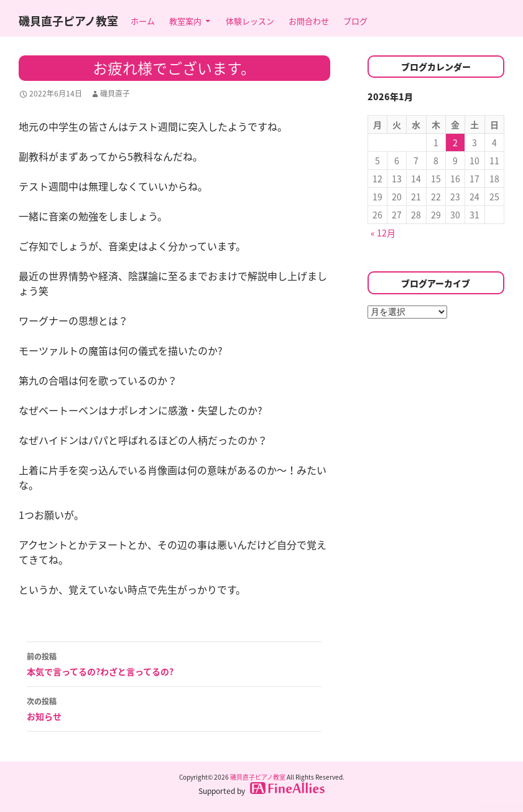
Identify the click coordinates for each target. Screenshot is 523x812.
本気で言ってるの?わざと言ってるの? (174, 663)
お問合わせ (309, 21)
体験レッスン (250, 21)
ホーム (143, 21)
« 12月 (383, 233)
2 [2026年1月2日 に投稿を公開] (455, 142)
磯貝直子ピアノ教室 (68, 21)
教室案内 (185, 21)
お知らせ (174, 708)
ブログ (355, 21)
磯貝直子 (115, 93)
